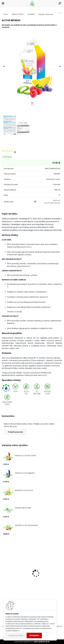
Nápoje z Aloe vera (46, 14)
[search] (60, 3)
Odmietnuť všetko (16, 636)
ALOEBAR (31, 14)
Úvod (6, 14)
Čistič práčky (41, 584)
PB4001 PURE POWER (23, 508)
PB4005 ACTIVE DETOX (24, 490)
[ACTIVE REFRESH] (32, 66)
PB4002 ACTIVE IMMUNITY (25, 473)
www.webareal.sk (42, 642)
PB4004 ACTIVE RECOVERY (26, 456)
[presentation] (4, 66)
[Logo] (32, 3)
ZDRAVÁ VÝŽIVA (18, 14)
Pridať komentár (15, 432)
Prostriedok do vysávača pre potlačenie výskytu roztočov (15, 586)
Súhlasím (34, 635)
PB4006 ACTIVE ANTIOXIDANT (27, 525)
